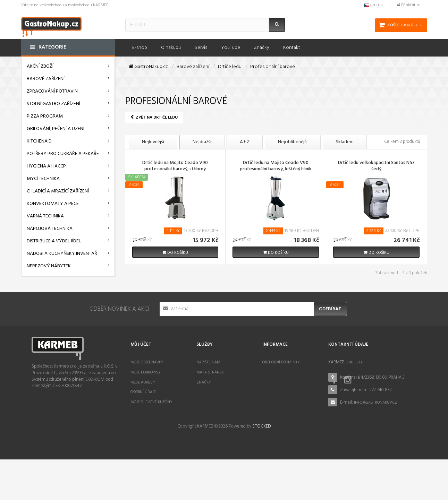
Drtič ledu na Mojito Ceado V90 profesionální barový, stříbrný (175, 166)
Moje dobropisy (146, 372)
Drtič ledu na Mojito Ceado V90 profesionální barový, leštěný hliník (276, 166)
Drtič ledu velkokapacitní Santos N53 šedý (376, 166)
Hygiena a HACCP (46, 166)
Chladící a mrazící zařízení (58, 191)
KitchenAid (39, 141)
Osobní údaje (143, 392)
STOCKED (261, 467)
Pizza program (45, 116)
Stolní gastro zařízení (53, 104)
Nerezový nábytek (49, 266)
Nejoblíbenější (293, 142)
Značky (204, 382)
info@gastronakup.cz (375, 403)
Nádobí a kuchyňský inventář (62, 254)
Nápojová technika (50, 229)
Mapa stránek (210, 372)
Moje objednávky (147, 362)
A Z (245, 142)
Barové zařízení (46, 79)
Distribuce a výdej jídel (54, 241)
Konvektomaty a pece (53, 204)
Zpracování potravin (52, 91)
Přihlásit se (409, 5)
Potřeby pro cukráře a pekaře (63, 154)
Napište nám (208, 362)
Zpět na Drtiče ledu (154, 118)
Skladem (345, 142)
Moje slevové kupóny (151, 402)
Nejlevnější (153, 142)
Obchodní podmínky (281, 362)
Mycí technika (43, 179)
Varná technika (45, 216)
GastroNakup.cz (148, 67)
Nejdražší (202, 142)
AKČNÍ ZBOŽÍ (40, 66)
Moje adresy (143, 382)
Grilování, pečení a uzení (56, 129)
